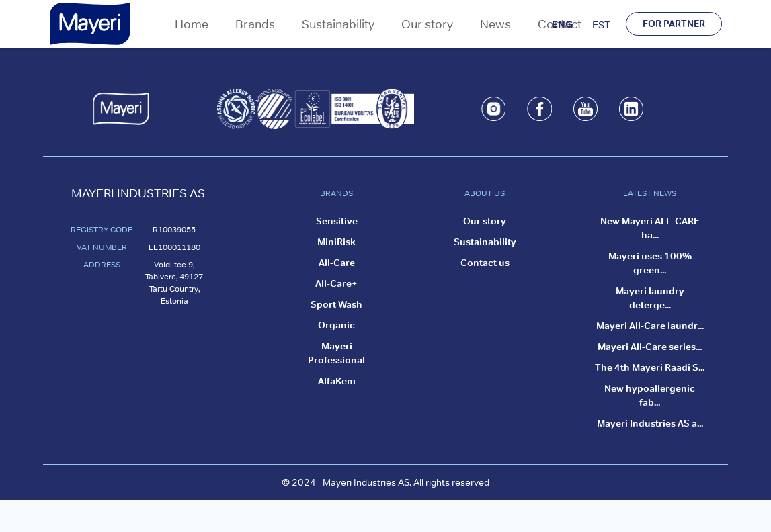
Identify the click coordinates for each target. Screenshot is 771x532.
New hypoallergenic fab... (650, 395)
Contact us (485, 263)
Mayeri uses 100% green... (650, 263)
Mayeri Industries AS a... (650, 423)
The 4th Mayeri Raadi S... (650, 367)
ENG (562, 24)
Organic (336, 325)
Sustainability (338, 24)
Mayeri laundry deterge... (650, 298)
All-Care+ (336, 283)
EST (601, 25)
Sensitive (337, 221)
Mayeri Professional (336, 353)
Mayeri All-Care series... (650, 347)
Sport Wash (336, 304)
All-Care (337, 263)
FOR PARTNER (674, 24)
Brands (255, 24)
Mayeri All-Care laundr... (650, 326)
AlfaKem (337, 381)
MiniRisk (336, 242)
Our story (427, 24)
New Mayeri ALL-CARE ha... (650, 228)
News (495, 24)
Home (192, 24)
